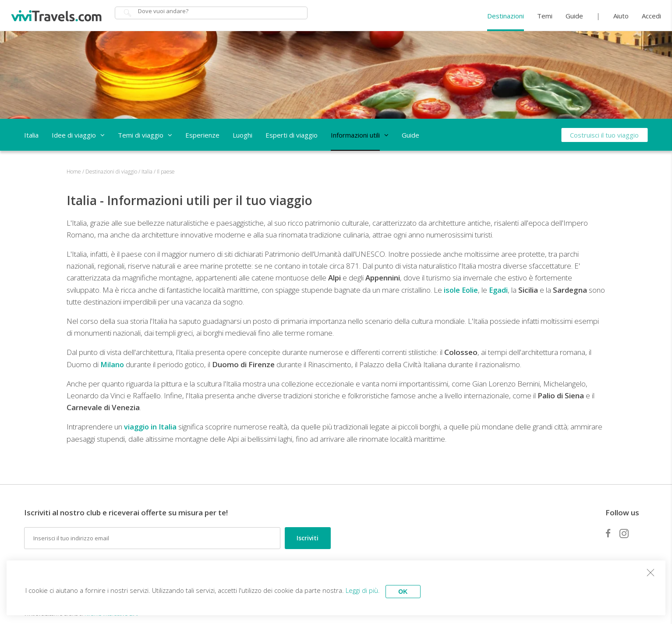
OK (412, 589)
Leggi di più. (368, 589)
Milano (113, 364)
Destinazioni (506, 16)
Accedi (651, 16)
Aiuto (621, 16)
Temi (545, 16)
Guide (574, 16)
